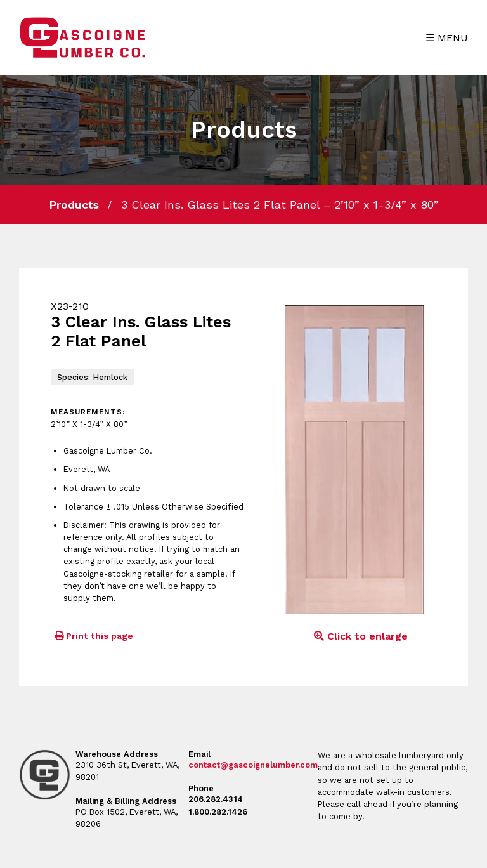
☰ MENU (447, 38)
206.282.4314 (216, 799)
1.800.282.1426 (218, 812)
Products (74, 205)
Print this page (92, 636)
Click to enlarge (359, 636)
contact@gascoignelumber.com (253, 765)
